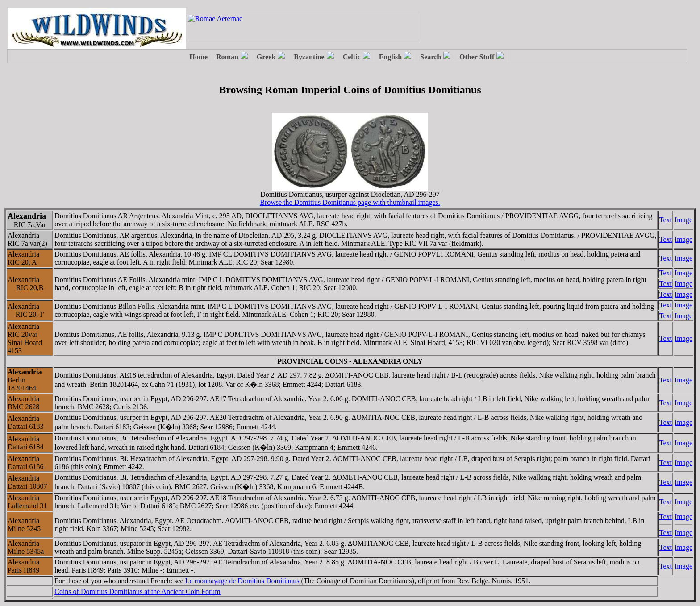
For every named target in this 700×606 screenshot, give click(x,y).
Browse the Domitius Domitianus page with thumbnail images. (350, 202)
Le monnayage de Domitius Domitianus (242, 581)
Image (683, 220)
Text (666, 220)
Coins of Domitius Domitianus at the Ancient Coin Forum (137, 591)
